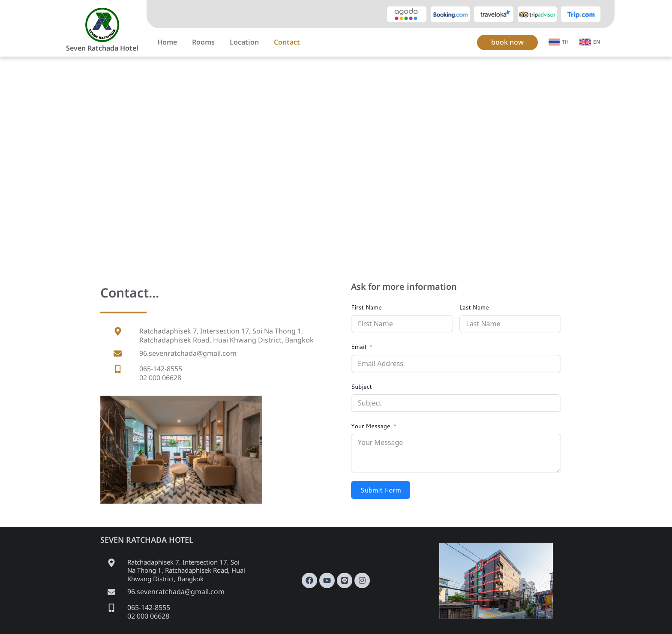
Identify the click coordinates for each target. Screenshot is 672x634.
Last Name (474, 307)
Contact (287, 42)
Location (244, 42)
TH (565, 42)
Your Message (370, 426)
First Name (366, 307)
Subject (361, 387)
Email (358, 347)
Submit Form (381, 490)
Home (167, 42)
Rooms (203, 42)
